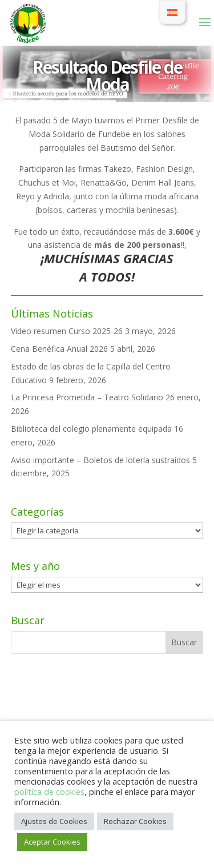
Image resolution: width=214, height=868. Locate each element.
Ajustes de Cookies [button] (54, 821)
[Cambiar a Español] (172, 12)
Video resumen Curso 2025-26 (67, 331)
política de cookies (49, 791)
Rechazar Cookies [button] (135, 821)
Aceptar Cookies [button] (52, 842)
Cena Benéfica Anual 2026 (59, 349)
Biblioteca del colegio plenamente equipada (91, 429)
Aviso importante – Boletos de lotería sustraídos (100, 460)
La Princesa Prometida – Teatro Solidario (87, 397)
